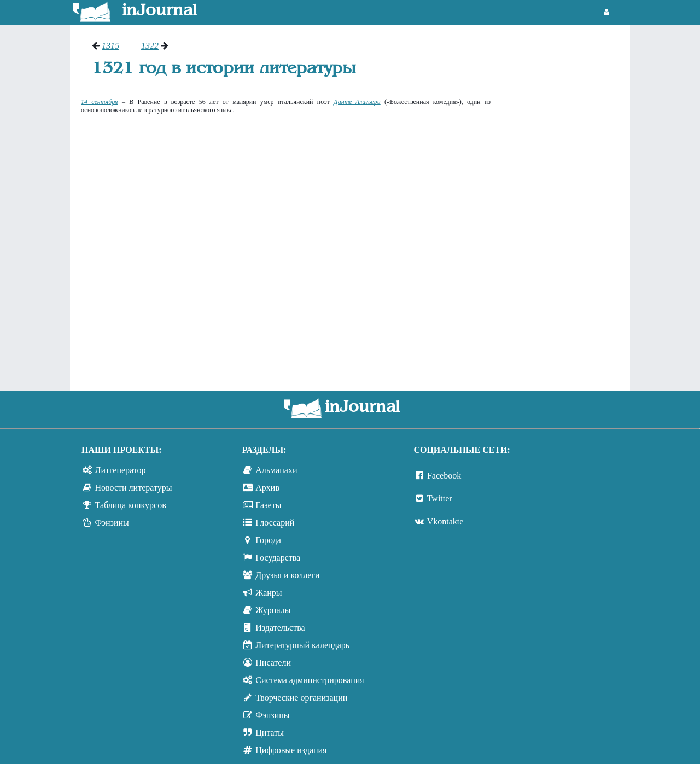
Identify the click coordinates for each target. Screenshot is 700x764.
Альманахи (276, 470)
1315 (110, 46)
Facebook (444, 476)
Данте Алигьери (357, 102)
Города (268, 540)
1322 (150, 46)
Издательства (280, 628)
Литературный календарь (302, 645)
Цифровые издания (291, 750)
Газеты (268, 505)
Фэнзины (112, 523)
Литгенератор (121, 470)
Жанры (269, 593)
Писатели (273, 663)
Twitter (440, 498)
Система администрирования (310, 680)
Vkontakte (445, 521)
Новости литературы (134, 488)
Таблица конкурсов (131, 505)
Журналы (273, 610)
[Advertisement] (566, 205)
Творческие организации (301, 698)
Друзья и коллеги (287, 575)
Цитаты (270, 733)
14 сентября (100, 102)
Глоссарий (275, 523)
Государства (278, 558)
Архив (267, 488)
